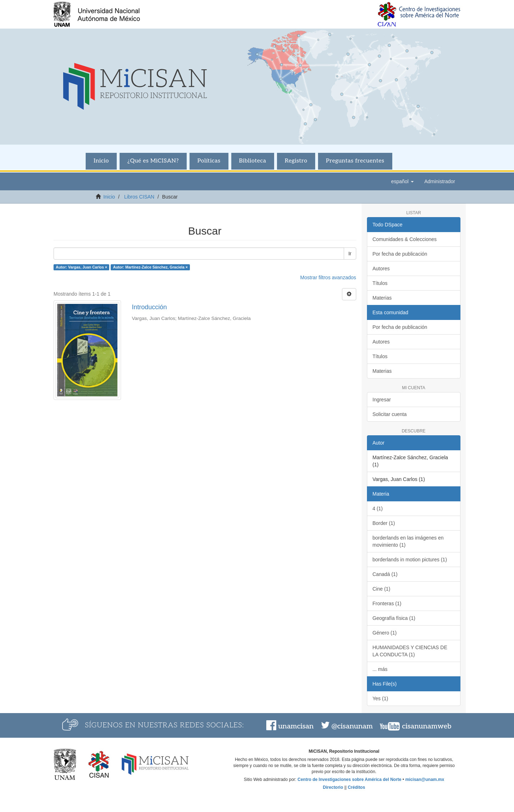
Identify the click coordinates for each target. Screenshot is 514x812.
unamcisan (296, 726)
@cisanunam (352, 726)
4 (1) (378, 508)
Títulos (380, 283)
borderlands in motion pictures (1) (410, 560)
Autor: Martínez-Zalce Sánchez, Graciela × (150, 267)
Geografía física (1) (394, 618)
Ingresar (382, 400)
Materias (382, 298)
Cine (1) (382, 589)
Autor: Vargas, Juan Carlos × (81, 267)
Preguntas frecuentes (355, 161)
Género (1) (385, 633)
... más (380, 669)
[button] (402, 181)
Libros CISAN (139, 197)
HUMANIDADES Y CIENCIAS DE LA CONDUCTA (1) (410, 651)
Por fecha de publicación (400, 254)
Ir (350, 254)
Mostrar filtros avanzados (328, 277)
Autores (381, 269)
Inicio (101, 161)
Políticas (209, 161)
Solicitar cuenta (390, 414)
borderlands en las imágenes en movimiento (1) (408, 541)
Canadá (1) (385, 574)
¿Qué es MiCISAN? (153, 161)
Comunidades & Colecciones (405, 239)
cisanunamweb (427, 726)
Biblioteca (253, 161)
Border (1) (384, 523)
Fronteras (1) (387, 603)
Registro (296, 161)
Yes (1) (381, 698)
